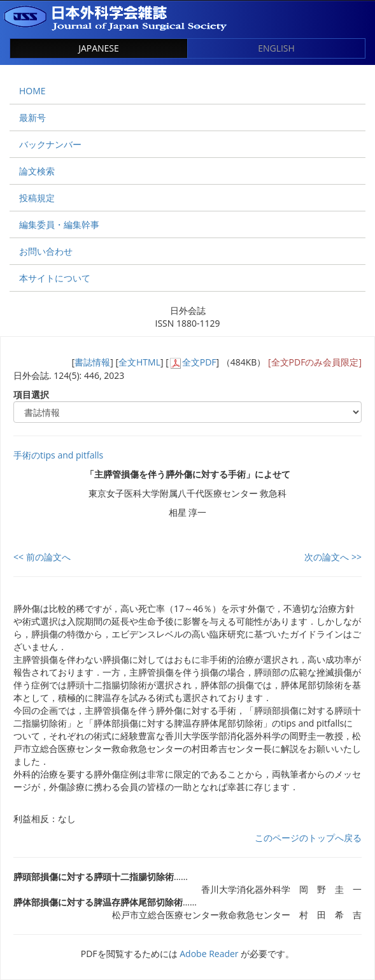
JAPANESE (99, 48)
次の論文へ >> (333, 557)
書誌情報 (92, 362)
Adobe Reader (209, 954)
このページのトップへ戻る (308, 838)
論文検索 (37, 171)
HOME (32, 91)
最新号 (32, 117)
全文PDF (199, 362)
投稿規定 (37, 198)
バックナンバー (50, 144)
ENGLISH (276, 48)
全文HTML (139, 362)
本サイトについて (55, 278)
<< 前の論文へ (42, 557)
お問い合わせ (46, 251)
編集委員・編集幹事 (59, 224)
